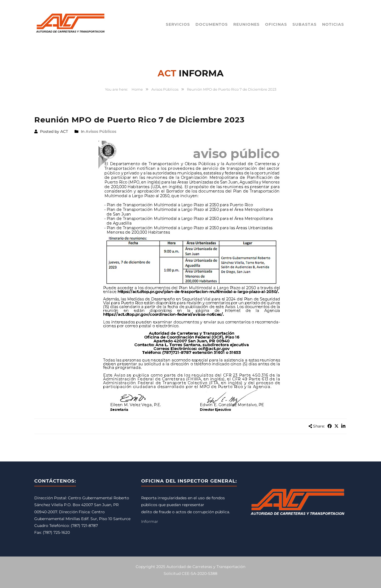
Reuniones (246, 24)
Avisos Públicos (165, 89)
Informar (150, 521)
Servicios (178, 24)
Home (137, 89)
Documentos (212, 24)
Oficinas (276, 24)
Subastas (305, 24)
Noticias (333, 24)
